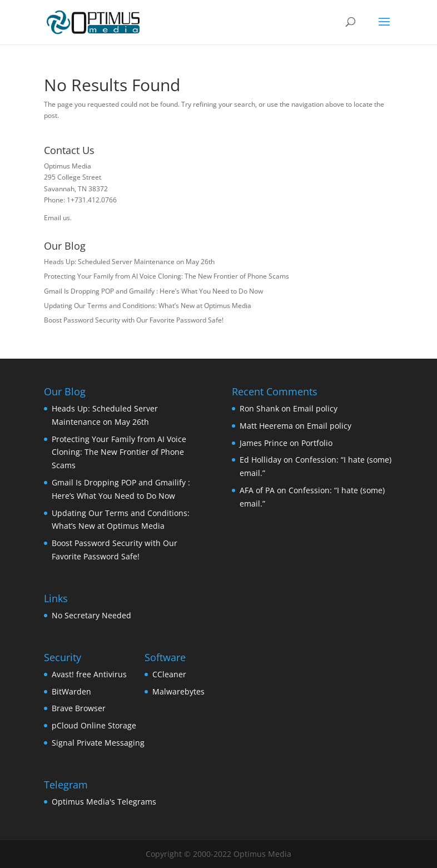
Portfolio (317, 443)
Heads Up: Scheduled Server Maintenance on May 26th (129, 262)
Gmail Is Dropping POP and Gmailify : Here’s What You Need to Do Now (153, 291)
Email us (57, 218)
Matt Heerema (266, 426)
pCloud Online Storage (94, 725)
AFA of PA (257, 490)
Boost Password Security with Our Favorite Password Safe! (134, 320)
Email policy (315, 408)
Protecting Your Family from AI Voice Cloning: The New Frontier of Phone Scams (167, 276)
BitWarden (71, 691)
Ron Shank (259, 408)
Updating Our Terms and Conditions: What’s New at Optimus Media (148, 306)
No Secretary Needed (91, 615)
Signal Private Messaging (98, 743)
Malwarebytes (178, 691)
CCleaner (169, 674)
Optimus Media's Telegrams (104, 802)
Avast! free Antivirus (89, 674)
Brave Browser (79, 708)
